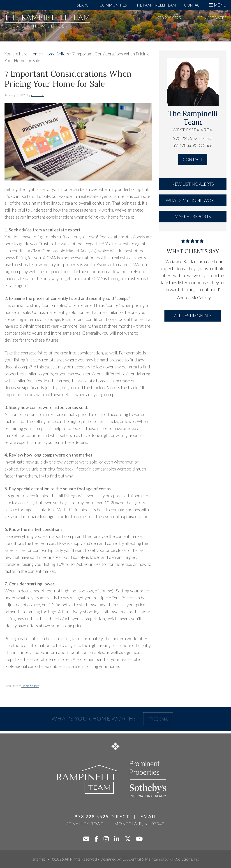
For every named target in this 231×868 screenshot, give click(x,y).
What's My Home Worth (193, 200)
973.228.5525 (169, 18)
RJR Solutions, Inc (184, 859)
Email (148, 816)
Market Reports (193, 216)
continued (210, 289)
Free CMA (157, 719)
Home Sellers (30, 686)
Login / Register (211, 18)
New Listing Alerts (193, 184)
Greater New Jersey (37, 26)
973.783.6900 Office (193, 145)
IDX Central (131, 859)
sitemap (39, 859)
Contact (193, 159)
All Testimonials (193, 316)
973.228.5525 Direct (193, 138)
